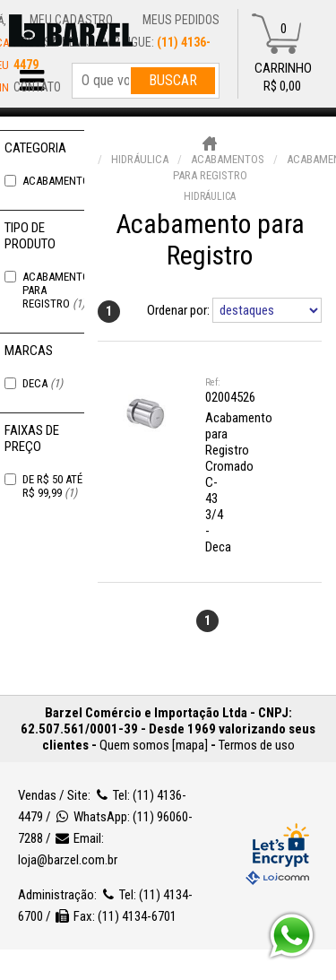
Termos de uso (257, 745)
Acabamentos (67, 181)
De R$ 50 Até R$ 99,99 (52, 486)
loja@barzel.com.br (68, 860)
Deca (43, 383)
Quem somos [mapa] (154, 745)
